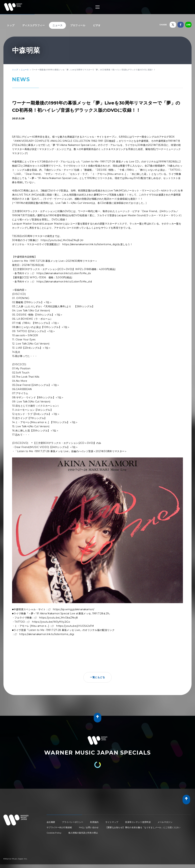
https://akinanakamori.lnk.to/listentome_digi (90, 244)
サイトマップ (112, 822)
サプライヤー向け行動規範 (59, 827)
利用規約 (94, 822)
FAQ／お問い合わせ (89, 827)
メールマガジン (165, 822)
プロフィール (78, 25)
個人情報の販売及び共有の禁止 (83, 833)
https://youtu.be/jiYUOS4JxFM (75, 626)
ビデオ (97, 25)
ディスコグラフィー (34, 25)
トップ (11, 25)
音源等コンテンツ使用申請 (138, 822)
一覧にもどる (97, 677)
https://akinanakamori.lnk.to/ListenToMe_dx (64, 273)
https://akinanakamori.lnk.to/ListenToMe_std (64, 282)
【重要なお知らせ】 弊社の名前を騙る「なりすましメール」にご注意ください (143, 827)
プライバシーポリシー (73, 822)
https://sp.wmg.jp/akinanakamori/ (74, 609)
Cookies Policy (54, 833)
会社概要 (51, 822)
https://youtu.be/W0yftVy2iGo (51, 622)
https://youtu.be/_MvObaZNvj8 (60, 240)
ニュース (57, 25)
